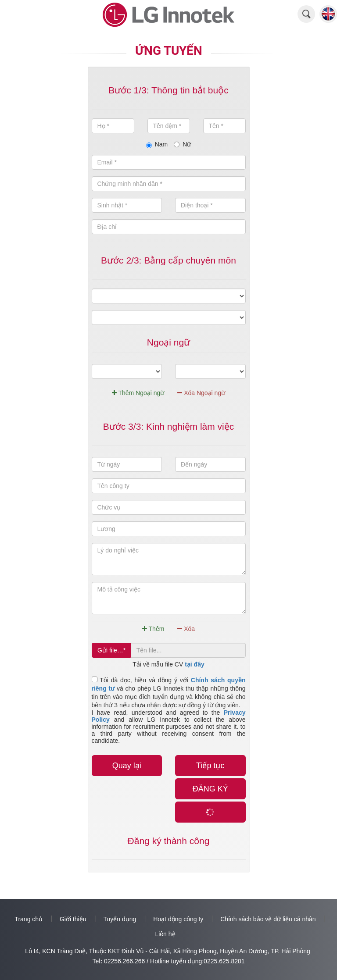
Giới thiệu (73, 919)
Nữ (182, 144)
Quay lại (127, 766)
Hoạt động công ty (178, 919)
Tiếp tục (210, 766)
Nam (157, 144)
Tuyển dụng (120, 919)
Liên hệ (165, 934)
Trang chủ (29, 919)
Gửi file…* (111, 650)
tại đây (195, 664)
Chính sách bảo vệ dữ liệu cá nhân (268, 919)
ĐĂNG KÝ (210, 789)
